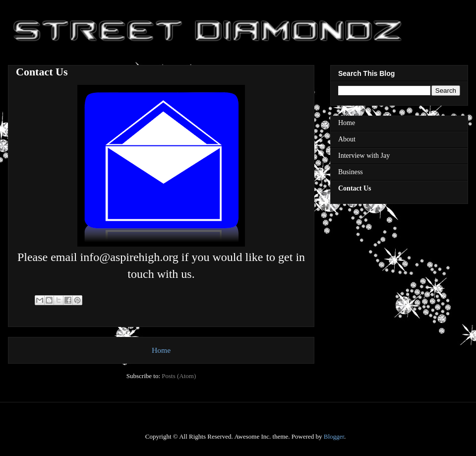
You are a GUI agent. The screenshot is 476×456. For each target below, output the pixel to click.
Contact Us (355, 188)
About (347, 139)
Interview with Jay (364, 156)
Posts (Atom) (179, 376)
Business (351, 172)
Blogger (334, 436)
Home (161, 350)
